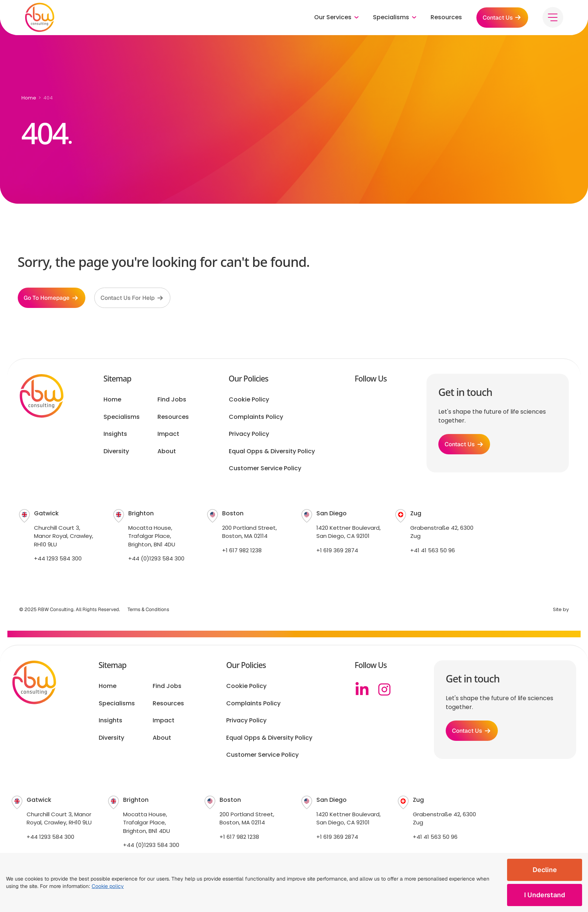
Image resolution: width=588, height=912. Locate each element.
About (167, 452)
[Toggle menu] (553, 18)
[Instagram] (384, 691)
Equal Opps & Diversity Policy (272, 452)
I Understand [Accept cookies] (545, 895)
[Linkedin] (362, 691)
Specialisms (122, 418)
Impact (168, 435)
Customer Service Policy (265, 469)
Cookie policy (108, 886)
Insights (115, 435)
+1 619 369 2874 (337, 551)
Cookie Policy (249, 401)
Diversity (116, 452)
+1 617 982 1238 (242, 551)
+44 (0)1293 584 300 (156, 560)
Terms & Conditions (148, 611)
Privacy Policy (249, 435)
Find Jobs (172, 401)
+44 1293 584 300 (58, 560)
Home (29, 98)
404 (48, 98)
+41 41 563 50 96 (433, 551)
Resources (444, 18)
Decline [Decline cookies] (545, 870)
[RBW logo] (40, 18)
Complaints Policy (256, 418)
